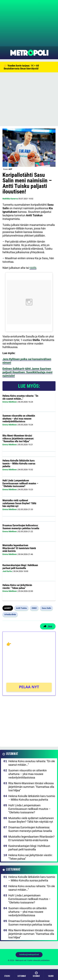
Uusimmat (12, 754)
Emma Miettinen (10, 402)
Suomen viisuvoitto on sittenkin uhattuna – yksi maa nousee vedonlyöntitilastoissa (19, 418)
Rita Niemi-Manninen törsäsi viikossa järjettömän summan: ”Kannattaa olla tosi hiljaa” (18, 438)
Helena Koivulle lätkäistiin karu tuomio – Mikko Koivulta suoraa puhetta (19, 463)
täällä (33, 268)
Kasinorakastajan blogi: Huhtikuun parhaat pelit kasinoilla (20, 567)
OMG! (34, 608)
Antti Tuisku (21, 608)
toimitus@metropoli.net (29, 955)
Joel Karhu (7, 571)
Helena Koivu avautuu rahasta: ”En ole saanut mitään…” (20, 397)
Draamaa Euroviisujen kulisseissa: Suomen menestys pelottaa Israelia (21, 527)
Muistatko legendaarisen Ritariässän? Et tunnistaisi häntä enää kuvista (19, 548)
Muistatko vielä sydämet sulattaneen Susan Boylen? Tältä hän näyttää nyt (19, 503)
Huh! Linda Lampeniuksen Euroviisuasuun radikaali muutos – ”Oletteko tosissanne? (20, 483)
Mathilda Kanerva (10, 199)
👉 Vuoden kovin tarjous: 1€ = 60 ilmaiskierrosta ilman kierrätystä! (21, 67)
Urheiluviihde (10, 614)
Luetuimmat (13, 870)
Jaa (48, 626)
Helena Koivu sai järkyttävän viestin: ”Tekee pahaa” (17, 587)
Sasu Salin (46, 608)
